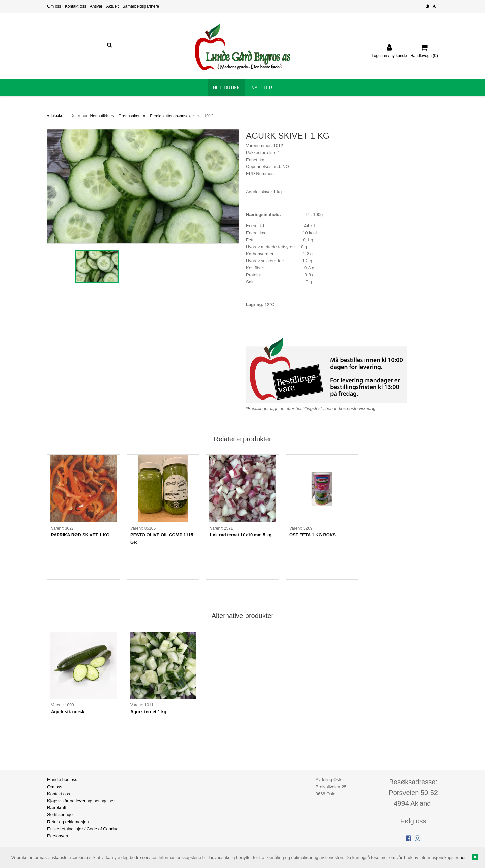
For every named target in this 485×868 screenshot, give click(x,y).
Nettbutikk (99, 116)
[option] (143, 186)
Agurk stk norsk (68, 712)
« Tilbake (55, 116)
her (463, 857)
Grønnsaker (129, 116)
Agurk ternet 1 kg (148, 712)
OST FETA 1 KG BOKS (313, 535)
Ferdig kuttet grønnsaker (172, 116)
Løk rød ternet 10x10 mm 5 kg (241, 535)
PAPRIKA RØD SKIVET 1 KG (80, 535)
